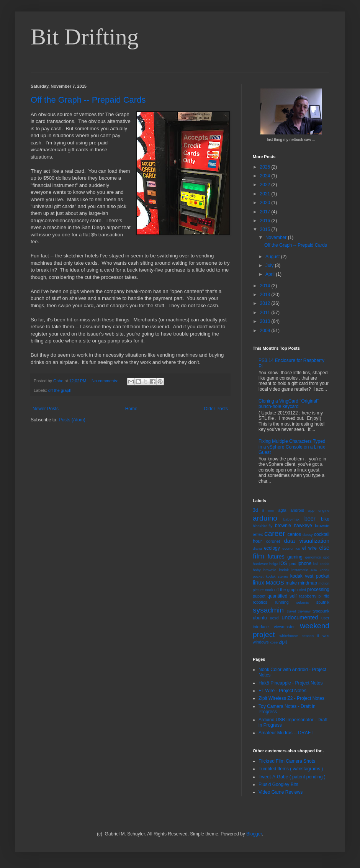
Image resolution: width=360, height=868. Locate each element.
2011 (266, 313)
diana (257, 548)
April (271, 274)
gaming (295, 557)
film (259, 556)
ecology (272, 548)
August (273, 257)
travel (291, 611)
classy (308, 535)
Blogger (254, 834)
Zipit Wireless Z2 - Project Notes (291, 698)
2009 (266, 331)
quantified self (282, 596)
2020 (266, 203)
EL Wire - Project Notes (282, 691)
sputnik (323, 602)
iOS (283, 563)
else (324, 548)
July (270, 265)
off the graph (60, 390)
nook (269, 590)
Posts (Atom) (72, 420)
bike (325, 519)
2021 (266, 194)
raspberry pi (310, 596)
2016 (266, 221)
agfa (282, 510)
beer (310, 519)
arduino (265, 518)
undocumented (300, 617)
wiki (326, 635)
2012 (266, 303)
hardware (260, 564)
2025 (266, 167)
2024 (266, 176)
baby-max (291, 519)
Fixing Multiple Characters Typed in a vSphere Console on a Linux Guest (292, 447)
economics (291, 548)
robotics (260, 602)
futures (276, 557)
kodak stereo (277, 576)
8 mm (268, 510)
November (277, 237)
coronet (273, 541)
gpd (326, 557)
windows (261, 642)
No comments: (106, 381)
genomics (313, 557)
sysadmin (268, 610)
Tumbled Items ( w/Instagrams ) (291, 769)
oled (303, 590)
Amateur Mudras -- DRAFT (286, 733)
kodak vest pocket (310, 576)
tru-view (304, 611)
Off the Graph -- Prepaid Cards (88, 100)
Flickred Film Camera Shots (287, 761)
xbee (274, 642)
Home (131, 409)
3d (255, 510)
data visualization (307, 541)
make (291, 583)
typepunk (321, 611)
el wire (309, 548)
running (282, 602)
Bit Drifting (85, 37)
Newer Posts (46, 409)
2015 (266, 229)
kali (316, 564)
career (275, 533)
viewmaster (284, 627)
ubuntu (260, 618)
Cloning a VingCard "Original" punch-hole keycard (289, 404)
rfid (326, 596)
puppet (259, 596)
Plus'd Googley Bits (278, 784)
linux (259, 583)
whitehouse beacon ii (299, 636)
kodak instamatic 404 (298, 570)
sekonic (303, 602)
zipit (283, 642)
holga (274, 564)
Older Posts (216, 409)
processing (318, 590)
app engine (319, 510)
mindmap (307, 583)
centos (294, 534)
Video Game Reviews (281, 792)
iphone (304, 563)
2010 (266, 321)
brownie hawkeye (294, 526)
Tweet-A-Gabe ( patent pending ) (292, 777)
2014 (266, 286)
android (297, 510)
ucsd (274, 618)
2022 (266, 185)
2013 (266, 295)
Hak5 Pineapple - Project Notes (290, 683)
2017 (266, 212)
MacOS (275, 583)
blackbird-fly (263, 526)
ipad (292, 563)
